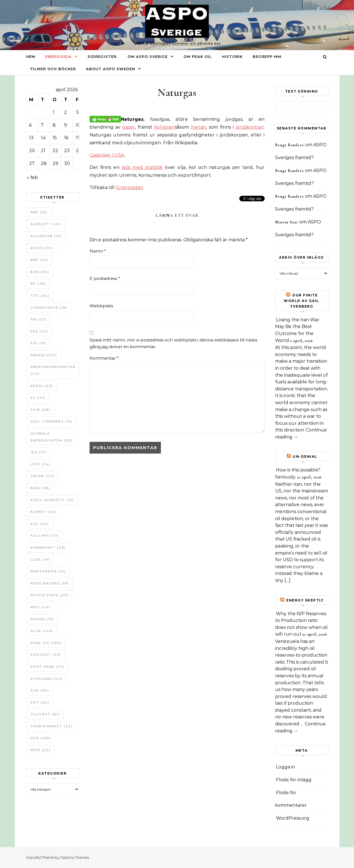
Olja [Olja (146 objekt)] (42, 631)
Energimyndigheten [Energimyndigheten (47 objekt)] (53, 370)
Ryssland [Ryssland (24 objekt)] (47, 679)
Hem (31, 56)
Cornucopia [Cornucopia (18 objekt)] (49, 308)
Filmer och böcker (53, 69)
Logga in (285, 767)
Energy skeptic (305, 600)
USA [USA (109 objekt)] (41, 738)
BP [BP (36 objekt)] (38, 284)
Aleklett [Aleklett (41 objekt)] (46, 224)
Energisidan (130, 187)
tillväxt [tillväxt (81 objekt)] (45, 714)
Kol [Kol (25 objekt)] (40, 524)
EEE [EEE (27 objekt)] (39, 331)
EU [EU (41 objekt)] (38, 398)
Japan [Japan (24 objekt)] (43, 476)
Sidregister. (103, 56)
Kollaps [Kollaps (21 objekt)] (45, 536)
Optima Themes (75, 857)
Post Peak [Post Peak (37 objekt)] (48, 667)
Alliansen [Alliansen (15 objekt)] (46, 236)
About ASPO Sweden (111, 69)
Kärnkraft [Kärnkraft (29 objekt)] (48, 548)
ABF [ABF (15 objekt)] (39, 212)
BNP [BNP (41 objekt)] (39, 260)
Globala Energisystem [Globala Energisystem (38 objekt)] (52, 437)
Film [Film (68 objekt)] (40, 410)
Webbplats (101, 306)
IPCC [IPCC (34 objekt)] (41, 464)
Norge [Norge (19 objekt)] (42, 619)
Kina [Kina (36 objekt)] (40, 488)
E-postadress (105, 278)
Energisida (58, 56)
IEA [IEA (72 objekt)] (39, 452)
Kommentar (104, 358)
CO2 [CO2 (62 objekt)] (40, 296)
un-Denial (305, 457)
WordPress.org (293, 818)
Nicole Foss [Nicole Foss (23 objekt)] (50, 595)
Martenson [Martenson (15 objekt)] (48, 571)
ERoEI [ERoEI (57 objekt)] (42, 386)
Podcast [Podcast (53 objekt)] (46, 655)
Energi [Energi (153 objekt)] (44, 355)
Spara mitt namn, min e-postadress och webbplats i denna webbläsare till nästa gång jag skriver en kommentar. (173, 343)
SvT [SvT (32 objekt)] (40, 702)
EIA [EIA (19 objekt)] (38, 343)
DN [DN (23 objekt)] (38, 319)
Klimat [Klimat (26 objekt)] (44, 512)
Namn (98, 251)
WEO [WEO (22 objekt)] (41, 750)
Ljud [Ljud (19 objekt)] (40, 560)
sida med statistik (142, 167)
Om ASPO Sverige (148, 56)
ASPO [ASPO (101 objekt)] (42, 248)
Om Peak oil (198, 56)
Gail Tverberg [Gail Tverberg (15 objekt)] (52, 421)
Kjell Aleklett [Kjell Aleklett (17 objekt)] (52, 500)
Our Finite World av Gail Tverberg (302, 301)
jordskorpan (250, 127)
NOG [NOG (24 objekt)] (40, 607)
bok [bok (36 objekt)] (40, 272)
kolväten (165, 127)
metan (199, 127)
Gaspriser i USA (107, 155)
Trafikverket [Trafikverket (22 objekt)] (52, 726)
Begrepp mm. (268, 56)
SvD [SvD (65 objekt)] (40, 690)
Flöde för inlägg (294, 780)
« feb (32, 177)
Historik (232, 56)
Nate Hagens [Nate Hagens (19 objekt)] (50, 583)
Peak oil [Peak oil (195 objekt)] (46, 643)
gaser (129, 127)
